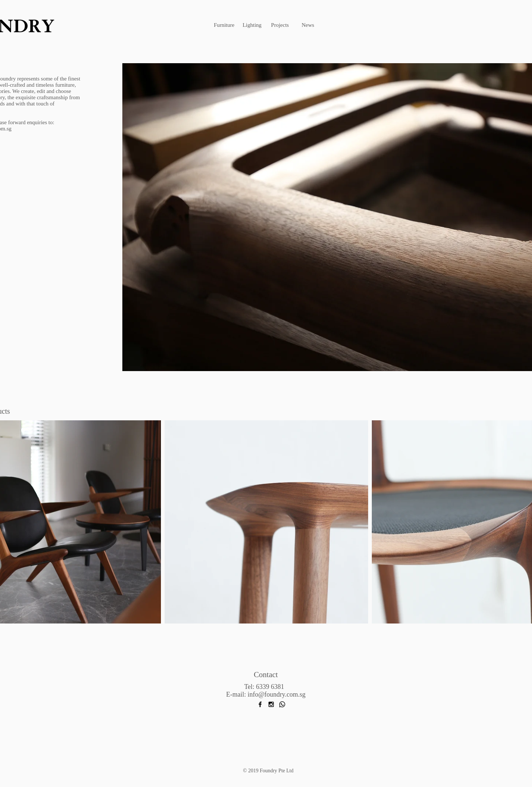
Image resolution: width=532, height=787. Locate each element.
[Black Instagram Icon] (271, 704)
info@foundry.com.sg (276, 694)
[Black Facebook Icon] (260, 704)
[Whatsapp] (282, 704)
